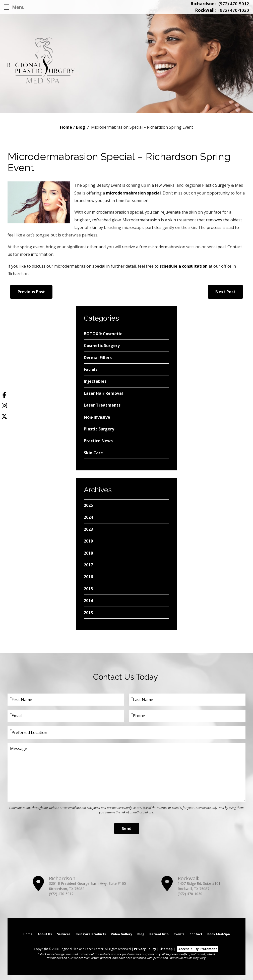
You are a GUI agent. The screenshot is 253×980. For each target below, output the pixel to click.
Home (66, 127)
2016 (88, 577)
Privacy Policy (145, 949)
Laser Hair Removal (103, 393)
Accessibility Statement (198, 949)
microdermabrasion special (133, 193)
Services (64, 934)
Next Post (225, 292)
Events (179, 934)
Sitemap (166, 949)
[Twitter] (4, 417)
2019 (88, 541)
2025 (88, 505)
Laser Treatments (102, 405)
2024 (88, 517)
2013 (88, 613)
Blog (81, 127)
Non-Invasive (97, 417)
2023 (88, 529)
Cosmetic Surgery (102, 346)
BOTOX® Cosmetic (103, 334)
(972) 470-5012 (220, 4)
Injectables (95, 381)
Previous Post (31, 292)
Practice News (98, 441)
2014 (88, 601)
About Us (45, 934)
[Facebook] (4, 396)
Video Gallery (122, 934)
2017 (88, 565)
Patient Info (159, 934)
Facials (91, 369)
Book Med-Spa (219, 934)
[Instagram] (4, 407)
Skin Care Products (91, 934)
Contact (196, 934)
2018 (88, 553)
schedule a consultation (184, 266)
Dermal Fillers (98, 358)
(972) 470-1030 (222, 10)
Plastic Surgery (99, 429)
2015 (88, 589)
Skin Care (93, 453)
